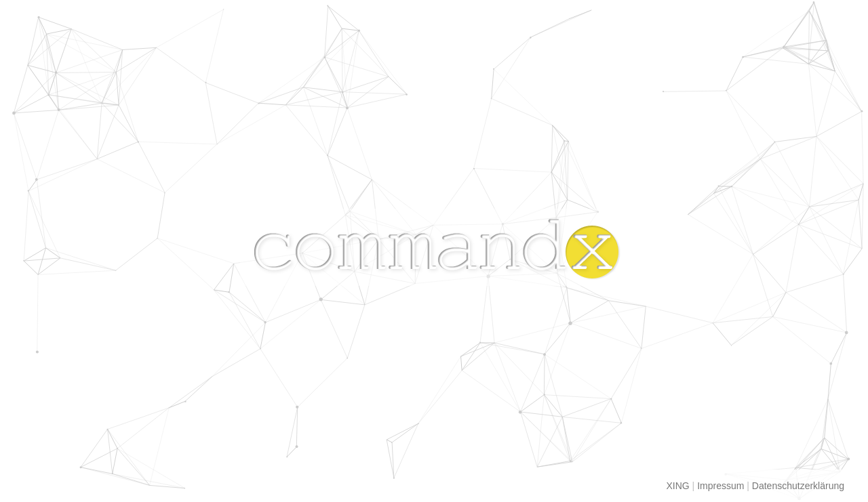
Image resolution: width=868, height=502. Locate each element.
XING (678, 486)
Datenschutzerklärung (798, 486)
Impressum (721, 486)
